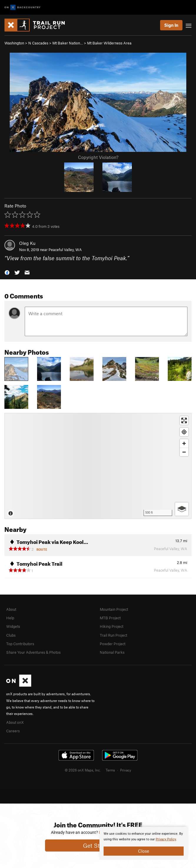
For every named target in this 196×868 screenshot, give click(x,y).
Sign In (171, 25)
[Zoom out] (184, 452)
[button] (7, 272)
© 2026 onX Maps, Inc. (83, 770)
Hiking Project (112, 626)
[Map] (98, 466)
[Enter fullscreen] (184, 420)
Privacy (126, 770)
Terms (110, 770)
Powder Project (113, 644)
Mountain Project (114, 609)
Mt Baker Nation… (68, 43)
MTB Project (110, 618)
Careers (13, 731)
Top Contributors (20, 644)
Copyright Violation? (98, 157)
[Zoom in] (184, 443)
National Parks (112, 652)
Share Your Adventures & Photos (33, 652)
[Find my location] (184, 432)
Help (10, 618)
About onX (15, 722)
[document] (144, 843)
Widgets (13, 626)
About (11, 609)
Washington (14, 43)
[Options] (182, 509)
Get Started (98, 845)
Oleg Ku (27, 243)
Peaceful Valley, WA (65, 250)
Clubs (11, 635)
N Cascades (38, 43)
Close (144, 851)
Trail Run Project (113, 635)
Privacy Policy (166, 839)
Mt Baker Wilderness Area (109, 43)
